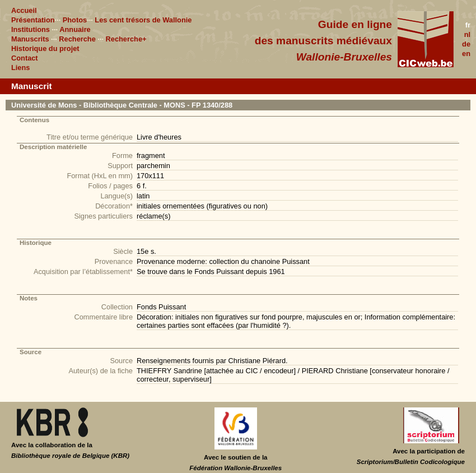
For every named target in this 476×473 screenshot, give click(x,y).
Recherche (77, 39)
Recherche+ (126, 39)
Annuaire (75, 29)
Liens (20, 68)
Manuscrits (30, 39)
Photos (75, 20)
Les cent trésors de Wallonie (143, 20)
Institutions (31, 29)
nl (467, 34)
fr (468, 25)
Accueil (24, 10)
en (466, 54)
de (466, 44)
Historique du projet (45, 48)
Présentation (33, 20)
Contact (25, 58)
